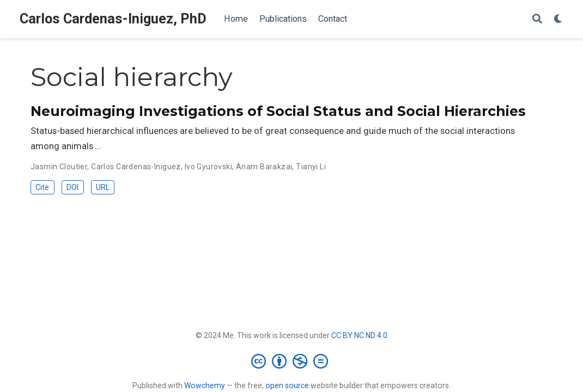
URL (103, 187)
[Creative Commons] (292, 361)
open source (287, 385)
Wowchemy (205, 385)
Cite (42, 187)
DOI (72, 187)
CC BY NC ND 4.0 (359, 335)
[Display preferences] (558, 19)
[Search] (537, 19)
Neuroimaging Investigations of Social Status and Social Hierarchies (278, 111)
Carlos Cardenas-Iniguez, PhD (113, 19)
